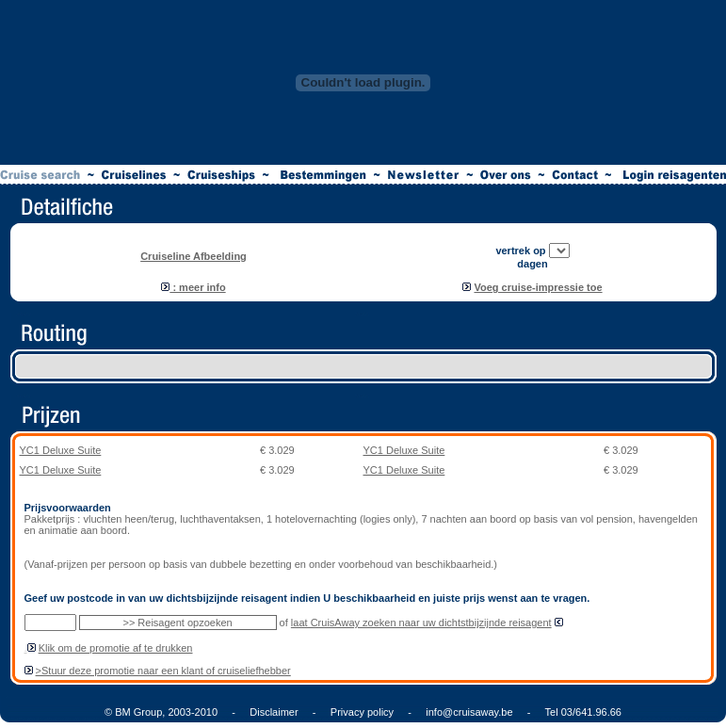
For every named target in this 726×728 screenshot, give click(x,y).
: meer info (193, 287)
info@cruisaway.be (469, 712)
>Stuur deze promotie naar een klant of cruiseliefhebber (163, 671)
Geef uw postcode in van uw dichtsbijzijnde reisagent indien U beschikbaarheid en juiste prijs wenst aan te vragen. (307, 598)
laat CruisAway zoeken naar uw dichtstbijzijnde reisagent (421, 623)
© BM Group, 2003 (148, 712)
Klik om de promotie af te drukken (116, 648)
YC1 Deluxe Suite (61, 450)
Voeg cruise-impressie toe (538, 287)
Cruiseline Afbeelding (194, 256)
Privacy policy (362, 712)
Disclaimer (274, 712)
